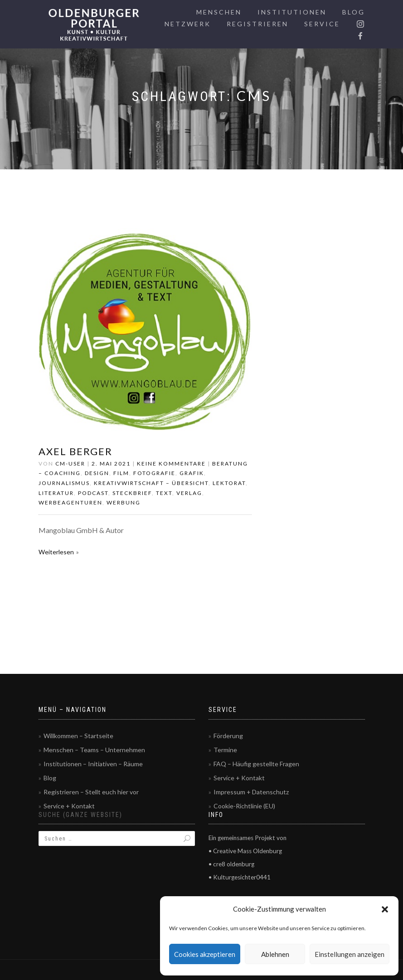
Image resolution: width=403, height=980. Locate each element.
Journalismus (64, 483)
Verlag (189, 493)
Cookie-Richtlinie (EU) (244, 806)
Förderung (228, 736)
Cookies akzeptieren (205, 954)
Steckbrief (132, 493)
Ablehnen (275, 954)
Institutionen (292, 12)
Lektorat (229, 483)
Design (97, 473)
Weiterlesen (56, 552)
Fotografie (154, 473)
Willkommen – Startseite (78, 736)
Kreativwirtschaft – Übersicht (151, 483)
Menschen (219, 12)
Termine (225, 750)
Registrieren (257, 24)
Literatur (56, 493)
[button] (385, 909)
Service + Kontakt (69, 806)
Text (164, 493)
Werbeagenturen (70, 502)
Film (121, 473)
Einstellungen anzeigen (350, 954)
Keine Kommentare (171, 464)
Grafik (192, 473)
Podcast (93, 493)
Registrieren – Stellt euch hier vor (91, 792)
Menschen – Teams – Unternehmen (94, 750)
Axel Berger (75, 451)
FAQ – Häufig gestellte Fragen (256, 764)
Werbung (124, 502)
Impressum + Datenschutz (251, 792)
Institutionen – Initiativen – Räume (93, 764)
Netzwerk (188, 24)
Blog (354, 12)
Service (322, 24)
